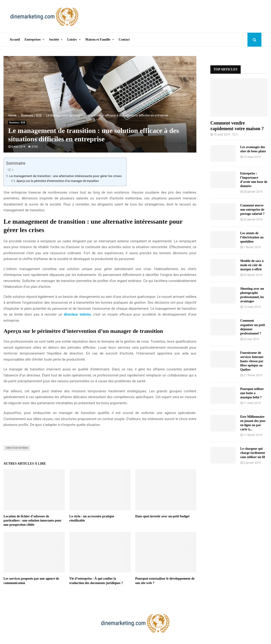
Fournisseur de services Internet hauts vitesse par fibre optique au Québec (252, 361)
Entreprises (33, 40)
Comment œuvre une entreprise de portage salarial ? (252, 210)
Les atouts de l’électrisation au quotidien (252, 237)
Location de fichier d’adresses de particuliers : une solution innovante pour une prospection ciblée (32, 520)
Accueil (15, 40)
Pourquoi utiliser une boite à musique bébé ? (252, 393)
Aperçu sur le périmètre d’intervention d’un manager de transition (57, 181)
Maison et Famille (98, 40)
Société (54, 40)
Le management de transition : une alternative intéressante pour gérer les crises (66, 176)
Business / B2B (17, 123)
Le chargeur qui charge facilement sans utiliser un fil (253, 453)
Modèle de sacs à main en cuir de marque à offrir (252, 265)
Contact (124, 40)
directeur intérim (77, 314)
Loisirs (72, 40)
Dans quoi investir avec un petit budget (162, 516)
